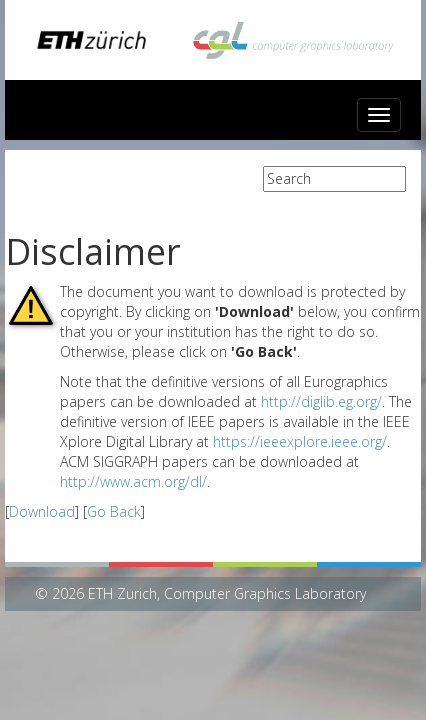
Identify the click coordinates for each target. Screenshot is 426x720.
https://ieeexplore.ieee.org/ (300, 441)
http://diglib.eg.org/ (321, 401)
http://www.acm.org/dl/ (133, 481)
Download (42, 511)
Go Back (114, 511)
